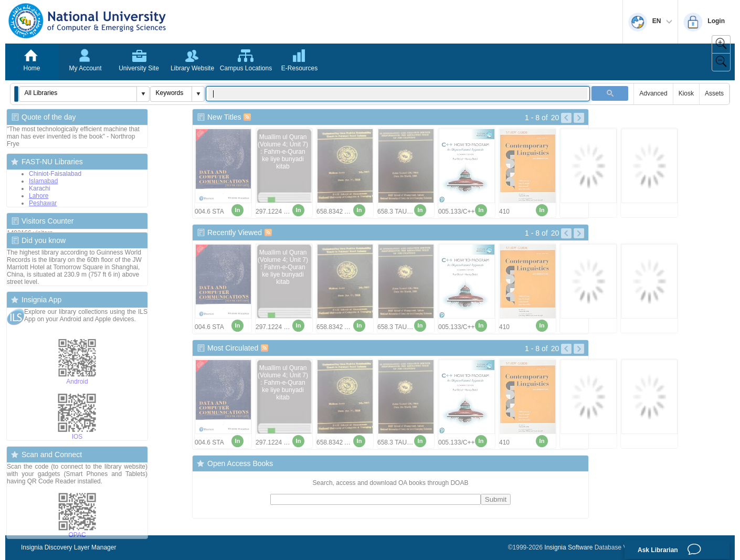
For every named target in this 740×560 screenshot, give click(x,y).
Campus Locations (246, 68)
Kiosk (686, 93)
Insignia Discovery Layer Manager (68, 547)
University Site (139, 68)
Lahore (39, 196)
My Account (85, 68)
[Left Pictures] (566, 118)
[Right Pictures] (579, 118)
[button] (16, 94)
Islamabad (43, 181)
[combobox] (78, 93)
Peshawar (43, 203)
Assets (714, 93)
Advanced (653, 93)
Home (31, 68)
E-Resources (299, 68)
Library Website (192, 68)
